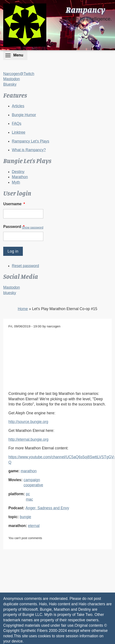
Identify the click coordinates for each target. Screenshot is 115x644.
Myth (16, 182)
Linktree (19, 132)
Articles (18, 106)
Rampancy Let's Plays (31, 141)
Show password (33, 227)
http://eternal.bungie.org (28, 439)
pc (28, 494)
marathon (29, 471)
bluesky (10, 293)
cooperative (33, 485)
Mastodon (12, 79)
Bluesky (10, 84)
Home (23, 309)
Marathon (20, 177)
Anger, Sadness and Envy (47, 508)
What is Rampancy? (29, 150)
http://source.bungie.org (28, 422)
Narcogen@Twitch (19, 74)
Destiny (18, 172)
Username (15, 204)
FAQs (17, 123)
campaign (32, 480)
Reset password (25, 266)
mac (29, 499)
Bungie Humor (24, 115)
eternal (34, 526)
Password (14, 227)
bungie (26, 517)
